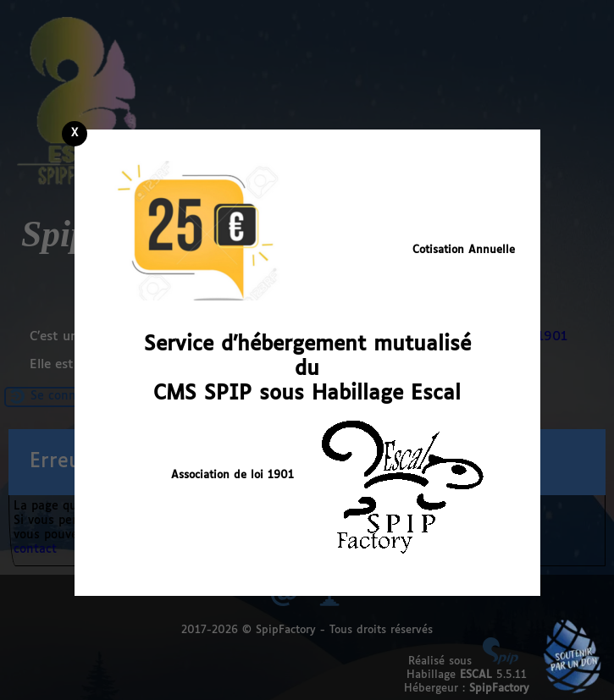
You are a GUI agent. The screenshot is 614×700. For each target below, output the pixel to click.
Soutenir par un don (572, 658)
